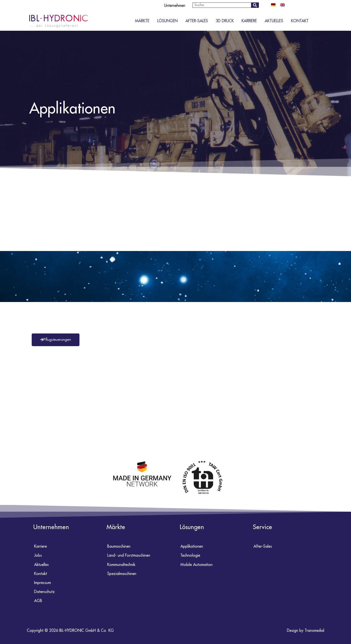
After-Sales (197, 21)
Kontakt (300, 21)
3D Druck (225, 21)
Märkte (142, 21)
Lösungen (167, 21)
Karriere (249, 21)
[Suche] (255, 5)
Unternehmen (175, 6)
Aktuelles (274, 21)
